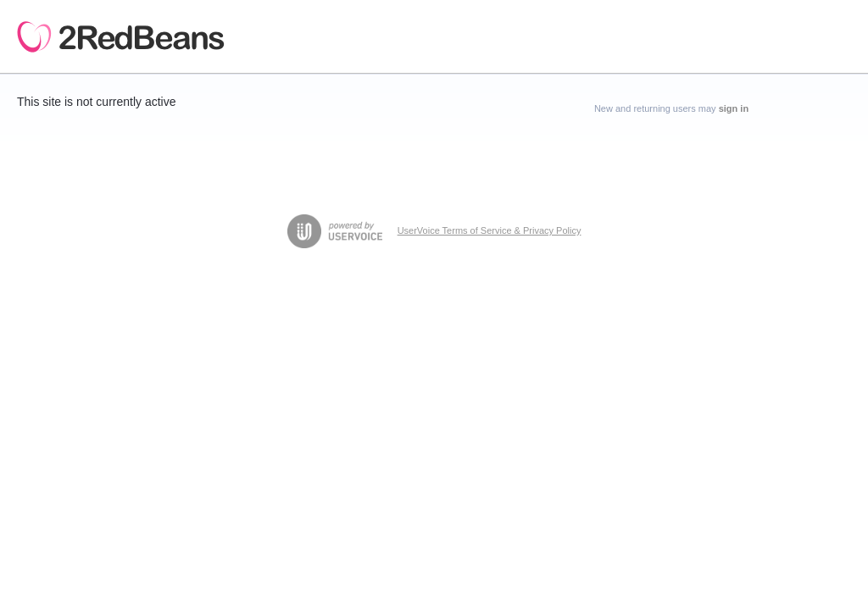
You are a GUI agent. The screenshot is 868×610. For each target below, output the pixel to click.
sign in (734, 108)
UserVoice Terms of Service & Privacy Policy (490, 230)
